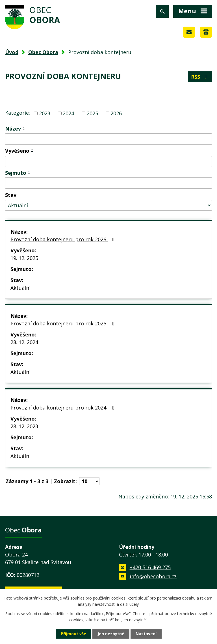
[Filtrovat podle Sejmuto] (108, 183)
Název (13, 129)
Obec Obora (43, 52)
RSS (200, 77)
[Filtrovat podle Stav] (108, 205)
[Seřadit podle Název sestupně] (24, 130)
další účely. (130, 604)
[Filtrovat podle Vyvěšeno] (108, 162)
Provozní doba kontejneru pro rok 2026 (64, 239)
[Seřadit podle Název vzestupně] (24, 127)
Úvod (12, 52)
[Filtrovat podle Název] (108, 139)
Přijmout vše (73, 634)
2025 (92, 113)
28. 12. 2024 (24, 342)
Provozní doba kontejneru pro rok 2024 (64, 408)
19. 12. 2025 (24, 258)
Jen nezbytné (111, 634)
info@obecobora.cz (153, 576)
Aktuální (20, 288)
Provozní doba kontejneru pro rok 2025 (64, 323)
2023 (45, 113)
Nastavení (146, 634)
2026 (116, 113)
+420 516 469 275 (150, 567)
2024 (68, 113)
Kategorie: (18, 113)
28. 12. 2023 (24, 426)
